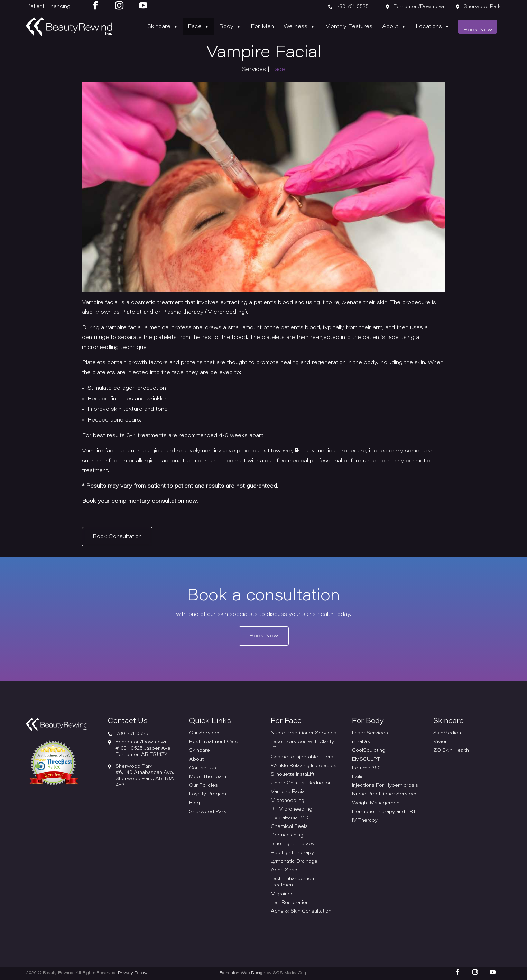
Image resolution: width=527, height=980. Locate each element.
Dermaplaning (287, 835)
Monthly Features (359, 27)
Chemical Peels (289, 827)
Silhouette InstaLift (293, 775)
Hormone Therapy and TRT (384, 812)
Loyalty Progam (208, 794)
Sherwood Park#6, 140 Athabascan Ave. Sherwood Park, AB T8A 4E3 (145, 776)
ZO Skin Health (451, 751)
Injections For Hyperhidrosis (385, 786)
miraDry (361, 742)
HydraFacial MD (290, 818)
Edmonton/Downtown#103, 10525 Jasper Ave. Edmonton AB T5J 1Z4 (144, 749)
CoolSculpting (369, 751)
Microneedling (288, 801)
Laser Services (370, 733)
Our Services (205, 733)
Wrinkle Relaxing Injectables (304, 766)
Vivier (440, 742)
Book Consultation (117, 537)
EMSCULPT (366, 760)
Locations (437, 27)
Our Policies (204, 786)
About (401, 27)
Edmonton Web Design (242, 973)
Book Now (479, 27)
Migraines (282, 894)
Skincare (187, 27)
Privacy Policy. (132, 973)
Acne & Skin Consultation (301, 912)
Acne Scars (285, 870)
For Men (278, 27)
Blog (195, 803)
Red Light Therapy (292, 853)
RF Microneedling (292, 810)
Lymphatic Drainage (294, 862)
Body (249, 27)
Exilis (358, 777)
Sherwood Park (208, 812)
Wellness (312, 27)
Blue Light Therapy (293, 844)
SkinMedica (447, 733)
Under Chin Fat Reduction (301, 783)
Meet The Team (208, 777)
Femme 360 (366, 768)
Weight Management (377, 803)
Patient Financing (48, 7)
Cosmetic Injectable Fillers (302, 757)
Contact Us (203, 768)
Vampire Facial (288, 792)
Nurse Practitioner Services (304, 733)
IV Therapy (365, 821)
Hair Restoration (290, 903)
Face (220, 27)
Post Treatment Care (214, 742)
